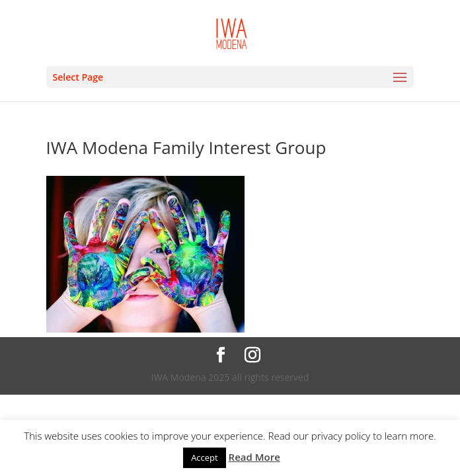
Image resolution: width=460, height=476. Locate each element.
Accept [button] (205, 457)
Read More (254, 457)
